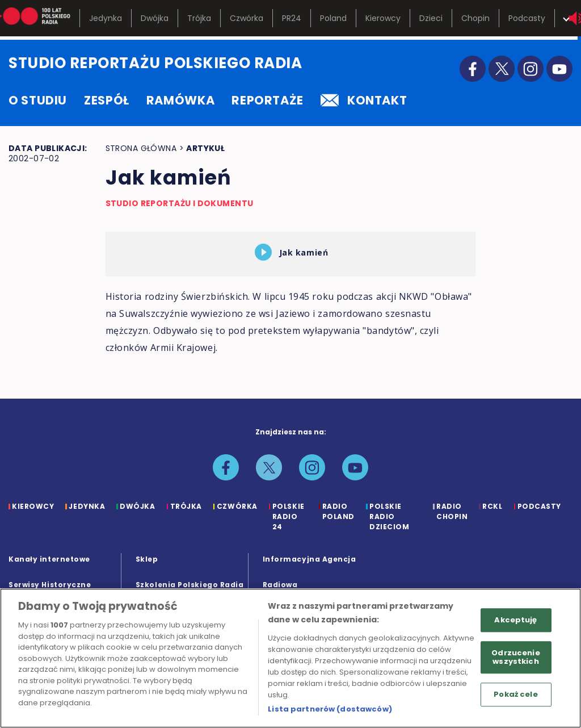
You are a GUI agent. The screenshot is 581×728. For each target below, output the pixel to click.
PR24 (292, 18)
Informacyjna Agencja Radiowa (310, 572)
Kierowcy (383, 18)
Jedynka (106, 18)
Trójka (199, 18)
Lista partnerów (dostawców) (330, 709)
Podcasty (527, 18)
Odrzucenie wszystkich (515, 657)
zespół (107, 100)
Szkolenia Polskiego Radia (190, 585)
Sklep (147, 559)
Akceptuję (515, 620)
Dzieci (431, 18)
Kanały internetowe (49, 559)
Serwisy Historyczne (50, 585)
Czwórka (247, 18)
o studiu (38, 100)
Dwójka (155, 18)
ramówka (180, 100)
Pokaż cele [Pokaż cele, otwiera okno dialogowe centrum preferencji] (515, 694)
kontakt (364, 100)
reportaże (268, 100)
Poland (333, 18)
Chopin (475, 18)
